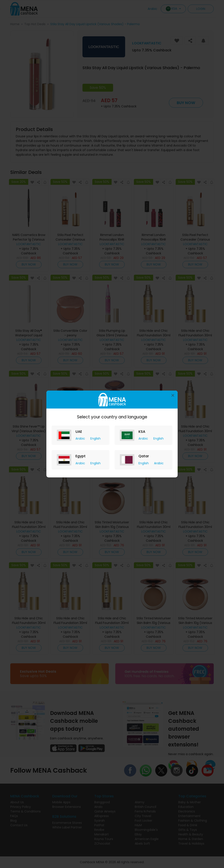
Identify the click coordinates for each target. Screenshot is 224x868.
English (95, 438)
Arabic (81, 438)
